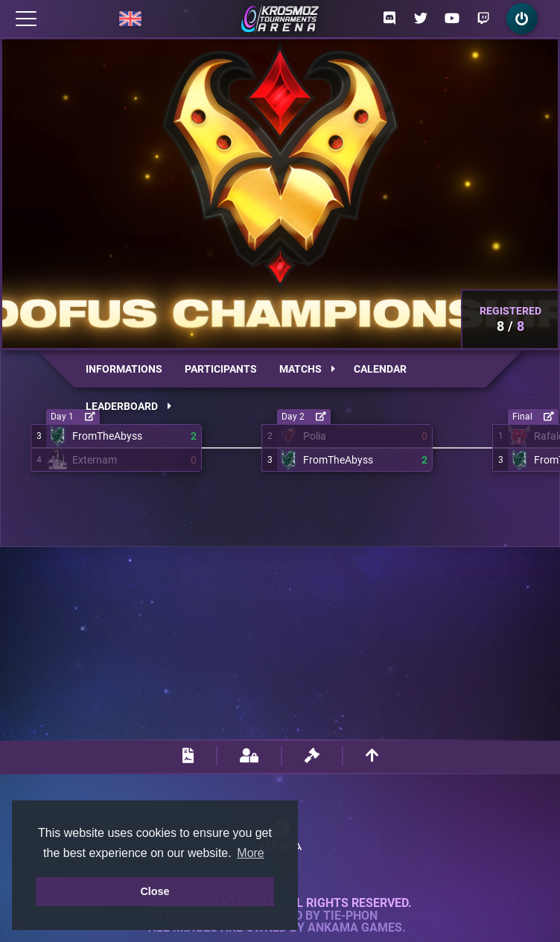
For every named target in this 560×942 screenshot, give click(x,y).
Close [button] (155, 891)
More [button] (250, 853)
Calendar (380, 369)
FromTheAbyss (107, 436)
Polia (315, 436)
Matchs (307, 369)
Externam (95, 460)
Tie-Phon (350, 916)
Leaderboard (128, 406)
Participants (221, 369)
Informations (124, 369)
